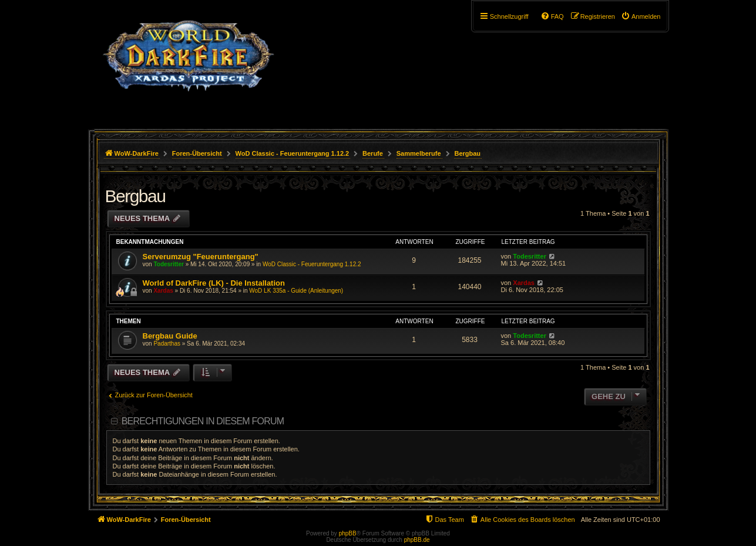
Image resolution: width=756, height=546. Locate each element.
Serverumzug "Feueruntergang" (201, 257)
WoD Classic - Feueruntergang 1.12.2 (312, 264)
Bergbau (135, 196)
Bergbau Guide (170, 336)
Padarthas (167, 344)
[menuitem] (641, 16)
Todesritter (169, 264)
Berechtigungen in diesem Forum (203, 421)
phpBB (348, 533)
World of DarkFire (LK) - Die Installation (214, 283)
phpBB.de (417, 540)
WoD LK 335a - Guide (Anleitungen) (296, 291)
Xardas (163, 291)
